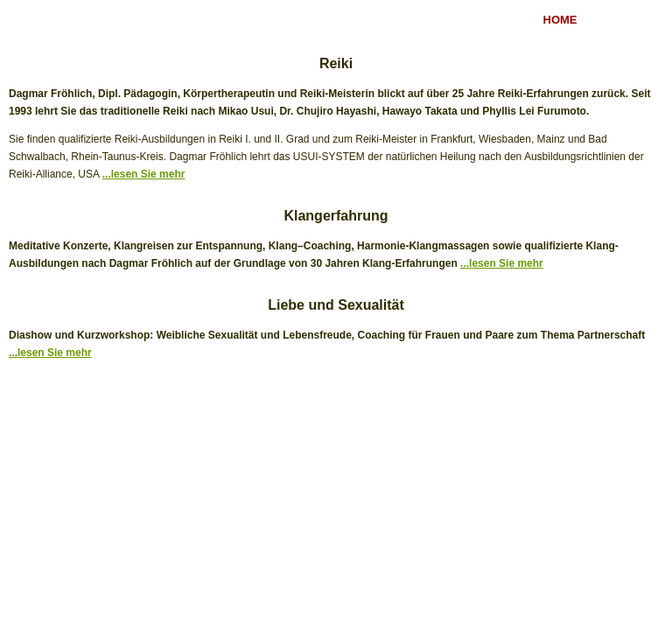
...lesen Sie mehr (144, 174)
